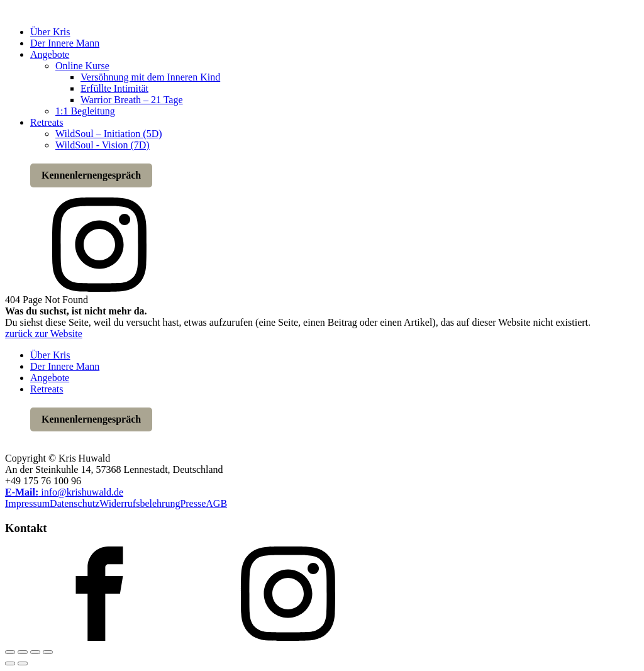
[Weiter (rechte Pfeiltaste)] (23, 663)
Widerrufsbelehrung (140, 503)
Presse (193, 503)
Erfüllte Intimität (114, 88)
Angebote (50, 54)
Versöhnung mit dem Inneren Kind (150, 77)
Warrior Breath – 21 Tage (132, 100)
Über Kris (50, 32)
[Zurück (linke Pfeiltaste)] (10, 663)
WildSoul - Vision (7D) (103, 145)
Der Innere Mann (65, 43)
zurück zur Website (44, 334)
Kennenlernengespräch (91, 175)
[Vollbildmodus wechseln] (23, 652)
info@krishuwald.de (64, 492)
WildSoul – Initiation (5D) (109, 134)
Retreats (47, 122)
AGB (216, 503)
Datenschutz (75, 503)
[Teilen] (35, 652)
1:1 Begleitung (85, 111)
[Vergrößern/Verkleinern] (10, 652)
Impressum (27, 503)
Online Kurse (82, 66)
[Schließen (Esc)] (48, 652)
